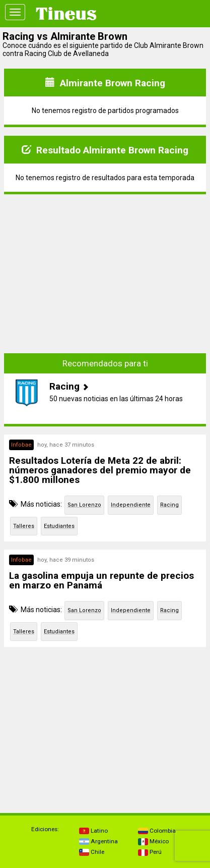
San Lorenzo (84, 505)
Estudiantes (59, 526)
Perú (150, 852)
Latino (93, 831)
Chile (92, 852)
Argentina (98, 841)
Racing (169, 505)
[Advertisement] (105, 273)
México (153, 841)
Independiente (131, 505)
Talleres (24, 526)
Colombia (157, 831)
